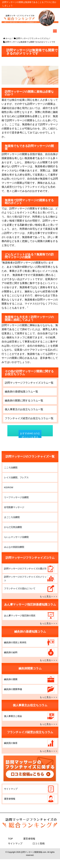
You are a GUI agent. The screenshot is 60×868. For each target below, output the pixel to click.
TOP (10, 839)
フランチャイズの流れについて (20, 588)
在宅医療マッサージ (14, 507)
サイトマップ (11, 789)
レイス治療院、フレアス (16, 477)
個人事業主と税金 (13, 716)
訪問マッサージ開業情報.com (34, 852)
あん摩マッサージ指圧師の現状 (20, 616)
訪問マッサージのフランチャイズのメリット (25, 579)
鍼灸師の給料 (11, 652)
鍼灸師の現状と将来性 (15, 642)
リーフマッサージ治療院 (16, 497)
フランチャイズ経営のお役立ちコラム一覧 (29, 418)
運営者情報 (10, 799)
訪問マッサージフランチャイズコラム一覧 (29, 383)
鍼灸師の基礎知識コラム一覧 (21, 392)
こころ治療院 (11, 468)
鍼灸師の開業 (11, 679)
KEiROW (9, 487)
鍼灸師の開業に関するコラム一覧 (24, 401)
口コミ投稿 (39, 843)
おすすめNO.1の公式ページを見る (30, 435)
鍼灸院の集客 (11, 743)
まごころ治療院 (12, 517)
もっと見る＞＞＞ (49, 596)
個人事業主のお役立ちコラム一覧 (24, 409)
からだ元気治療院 (13, 527)
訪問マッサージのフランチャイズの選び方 (25, 569)
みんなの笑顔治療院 (14, 547)
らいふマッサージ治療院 (16, 537)
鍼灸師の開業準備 (13, 689)
